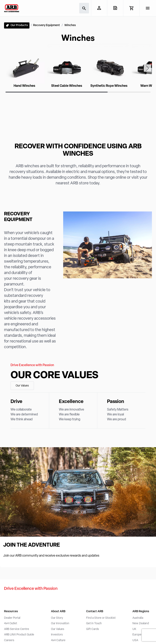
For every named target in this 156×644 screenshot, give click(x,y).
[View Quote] (115, 8)
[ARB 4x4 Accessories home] (12, 8)
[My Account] (99, 8)
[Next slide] (147, 68)
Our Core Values (54, 376)
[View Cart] (131, 8)
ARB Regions (141, 612)
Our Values (22, 386)
